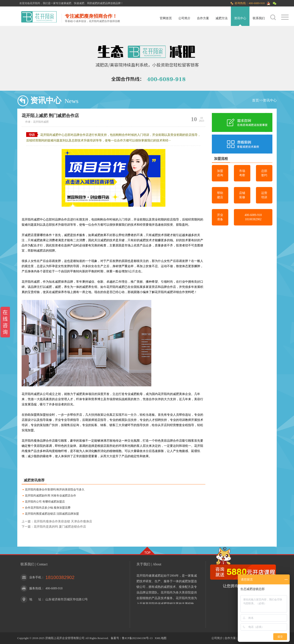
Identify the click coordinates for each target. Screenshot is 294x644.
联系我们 (259, 18)
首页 (256, 100)
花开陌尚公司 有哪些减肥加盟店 (45, 502)
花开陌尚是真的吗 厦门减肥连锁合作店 (60, 527)
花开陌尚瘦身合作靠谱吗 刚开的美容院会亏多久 (55, 489)
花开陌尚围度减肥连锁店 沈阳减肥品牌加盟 (52, 514)
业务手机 (35, 577)
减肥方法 (222, 18)
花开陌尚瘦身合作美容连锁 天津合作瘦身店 (63, 521)
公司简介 (184, 18)
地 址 (35, 599)
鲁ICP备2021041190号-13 (137, 638)
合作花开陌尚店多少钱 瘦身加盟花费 (48, 508)
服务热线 (35, 588)
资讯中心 (240, 18)
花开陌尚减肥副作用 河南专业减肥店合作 (50, 496)
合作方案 (203, 18)
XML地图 (161, 638)
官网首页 (166, 18)
